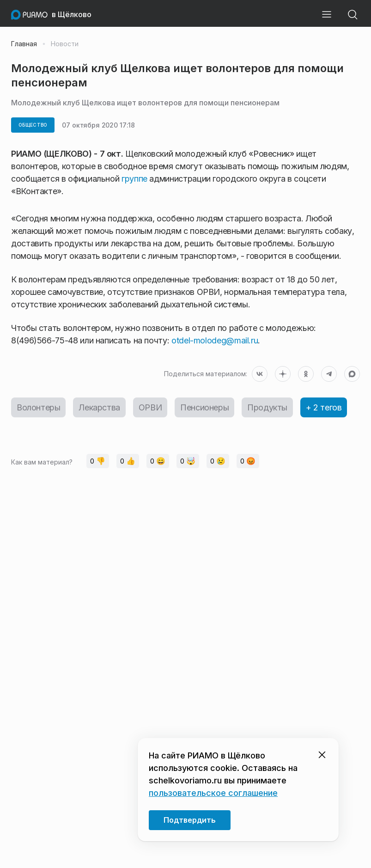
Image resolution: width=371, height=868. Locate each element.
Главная (24, 44)
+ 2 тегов (324, 407)
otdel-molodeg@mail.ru (215, 340)
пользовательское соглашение (213, 793)
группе (134, 179)
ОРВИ (150, 407)
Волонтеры (38, 407)
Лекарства (99, 407)
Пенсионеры (204, 407)
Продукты (267, 407)
